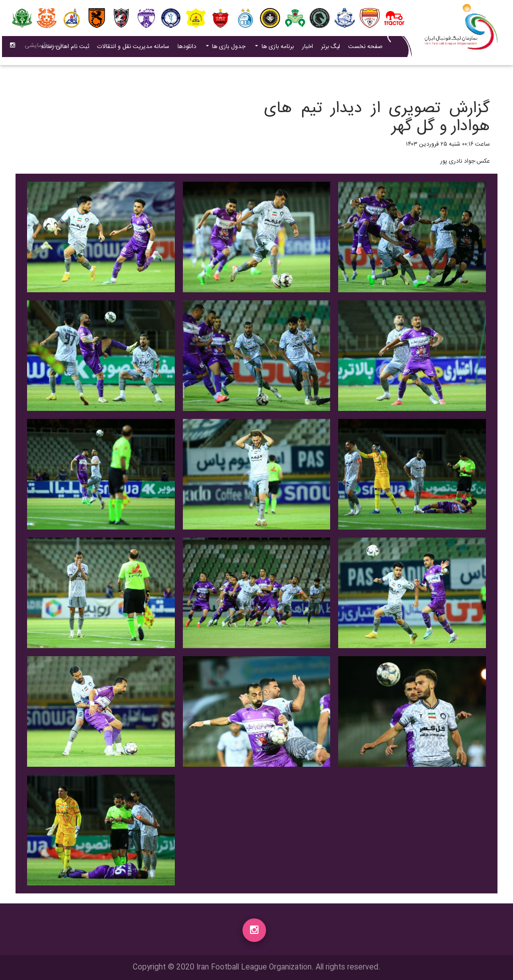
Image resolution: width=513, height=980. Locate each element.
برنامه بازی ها (277, 49)
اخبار (306, 48)
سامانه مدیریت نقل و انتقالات (131, 48)
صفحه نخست (365, 49)
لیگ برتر (331, 49)
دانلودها (187, 49)
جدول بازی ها (228, 49)
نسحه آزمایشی (43, 48)
